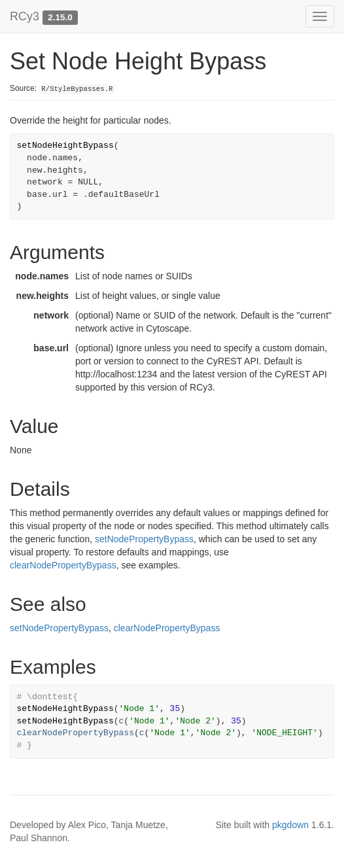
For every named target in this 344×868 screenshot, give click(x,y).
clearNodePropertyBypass (63, 565)
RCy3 (25, 16)
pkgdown (290, 825)
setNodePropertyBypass (144, 539)
